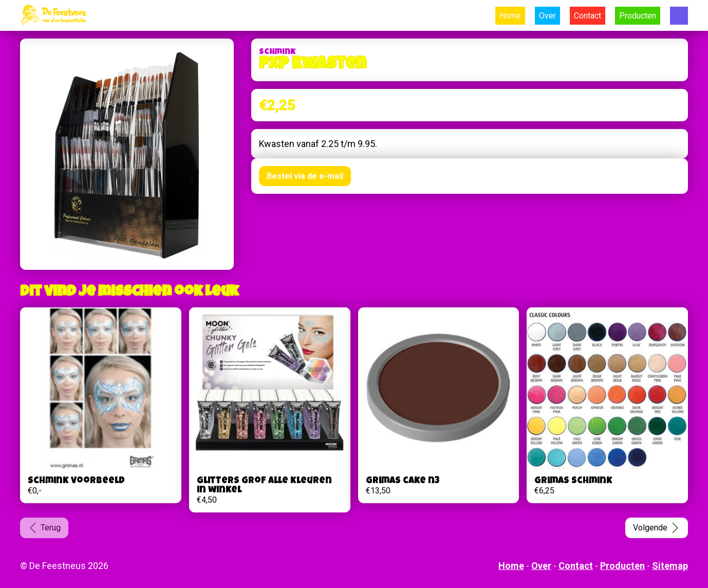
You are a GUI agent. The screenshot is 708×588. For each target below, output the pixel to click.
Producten (638, 16)
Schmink (277, 52)
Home (510, 16)
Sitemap (670, 566)
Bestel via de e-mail (305, 176)
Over (547, 16)
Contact (588, 16)
